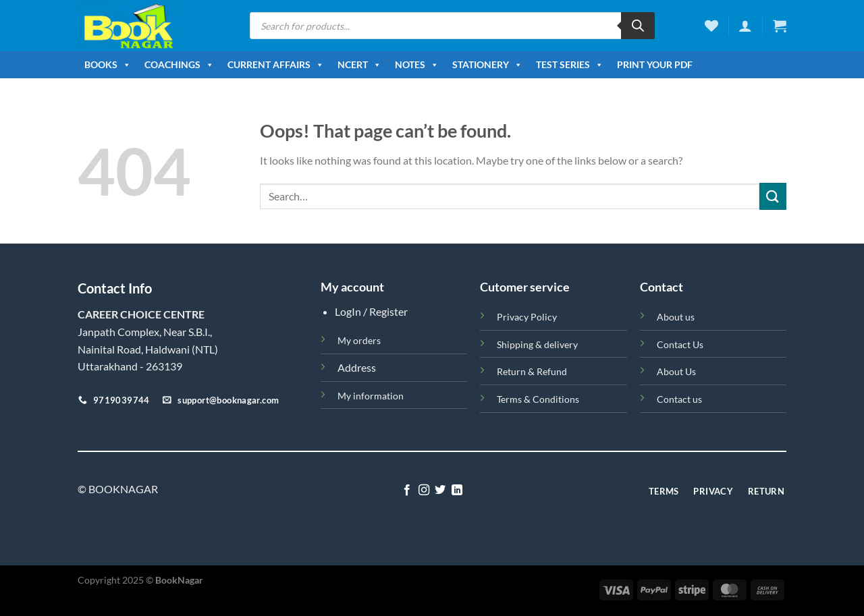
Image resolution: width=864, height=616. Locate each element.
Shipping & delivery (537, 344)
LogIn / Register (371, 311)
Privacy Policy (527, 317)
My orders (359, 340)
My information (371, 396)
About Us (676, 371)
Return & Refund (532, 371)
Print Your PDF (655, 64)
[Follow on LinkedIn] (457, 491)
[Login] (745, 26)
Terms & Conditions (538, 399)
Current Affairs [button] (276, 65)
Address (357, 367)
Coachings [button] (179, 65)
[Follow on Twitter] (440, 491)
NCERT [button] (359, 65)
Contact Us (680, 344)
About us (676, 317)
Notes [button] (417, 65)
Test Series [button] (570, 65)
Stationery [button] (487, 65)
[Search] (638, 26)
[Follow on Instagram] (424, 491)
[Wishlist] (711, 26)
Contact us (679, 399)
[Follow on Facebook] (407, 491)
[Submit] (773, 196)
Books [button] (108, 65)
